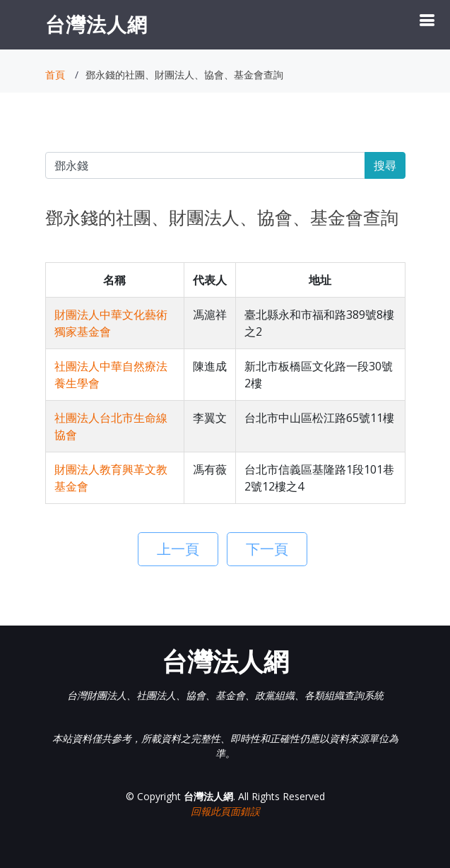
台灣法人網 (96, 24)
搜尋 (385, 165)
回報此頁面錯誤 (225, 811)
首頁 (55, 75)
